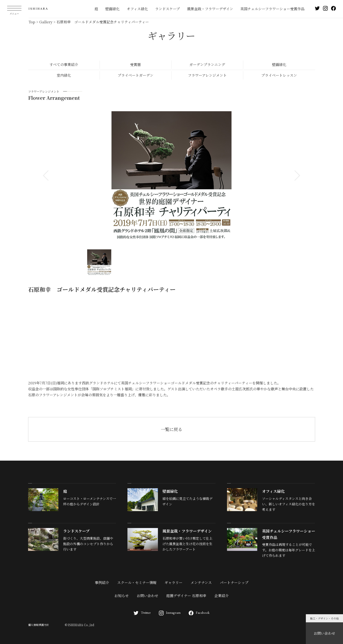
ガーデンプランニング (207, 64)
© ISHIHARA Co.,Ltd (79, 625)
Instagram (170, 612)
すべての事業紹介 (64, 64)
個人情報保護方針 (39, 625)
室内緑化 (64, 75)
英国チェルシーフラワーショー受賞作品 (272, 9)
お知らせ (121, 596)
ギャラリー (174, 582)
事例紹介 (102, 582)
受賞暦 (135, 64)
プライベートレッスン (279, 75)
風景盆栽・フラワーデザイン (210, 9)
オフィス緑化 (137, 9)
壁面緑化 (112, 9)
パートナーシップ (234, 582)
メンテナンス (201, 582)
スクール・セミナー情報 (137, 582)
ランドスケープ (167, 9)
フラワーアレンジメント (207, 75)
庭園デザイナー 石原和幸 (186, 596)
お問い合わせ (324, 633)
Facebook (199, 612)
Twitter (142, 612)
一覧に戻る (171, 429)
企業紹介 (222, 596)
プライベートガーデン (136, 75)
